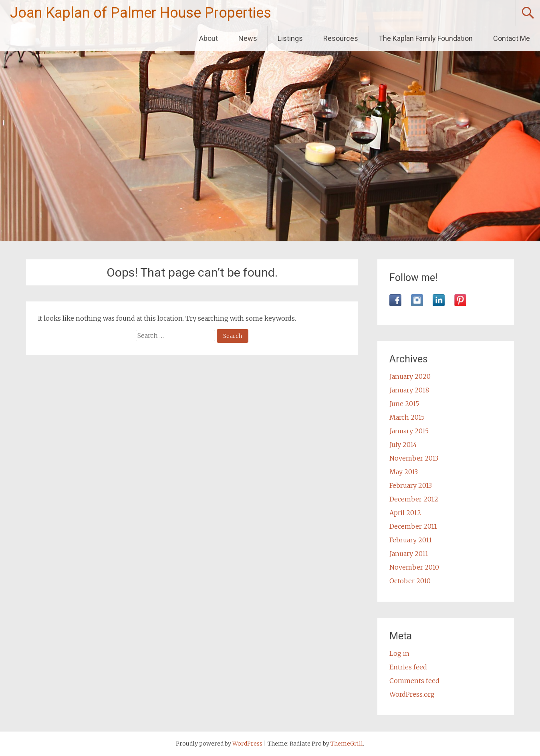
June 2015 (404, 404)
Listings (290, 38)
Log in (399, 653)
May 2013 (404, 472)
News (248, 38)
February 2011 (411, 540)
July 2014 (403, 445)
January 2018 (409, 390)
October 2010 (410, 581)
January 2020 (410, 376)
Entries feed (408, 667)
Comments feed (414, 681)
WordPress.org (412, 694)
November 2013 (414, 458)
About (209, 38)
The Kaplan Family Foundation (426, 38)
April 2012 (405, 513)
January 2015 (409, 431)
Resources (341, 38)
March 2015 (407, 417)
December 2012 (414, 499)
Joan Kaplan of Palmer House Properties (141, 13)
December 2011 (413, 526)
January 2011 (409, 554)
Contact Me (512, 38)
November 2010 (414, 567)
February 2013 (411, 485)
